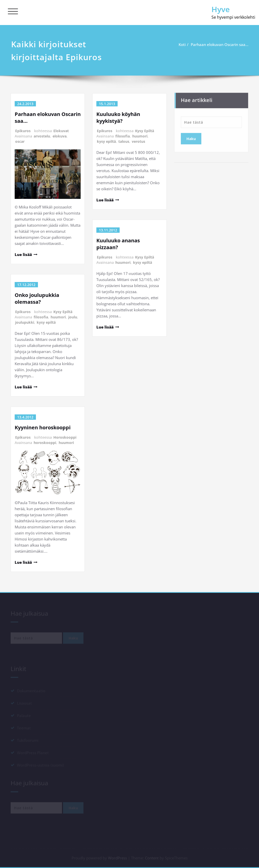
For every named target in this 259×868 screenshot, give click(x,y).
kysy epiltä (46, 322)
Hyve (221, 9)
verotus (138, 141)
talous (124, 141)
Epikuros (23, 131)
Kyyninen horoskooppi (43, 427)
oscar (20, 141)
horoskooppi (45, 443)
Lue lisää (23, 254)
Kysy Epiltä (63, 312)
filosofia (41, 317)
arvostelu (42, 136)
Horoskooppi (65, 437)
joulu (73, 317)
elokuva (60, 136)
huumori (58, 317)
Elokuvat (61, 131)
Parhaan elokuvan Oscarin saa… (221, 44)
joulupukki (25, 322)
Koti (184, 44)
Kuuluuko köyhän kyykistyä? (118, 118)
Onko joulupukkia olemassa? (37, 298)
